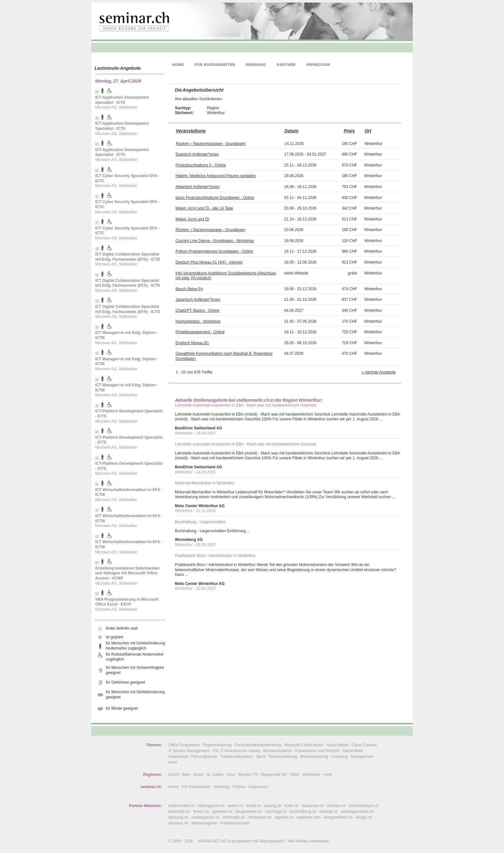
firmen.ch (201, 812)
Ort (368, 131)
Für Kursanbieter (196, 787)
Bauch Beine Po (189, 289)
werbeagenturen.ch (357, 812)
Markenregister (204, 823)
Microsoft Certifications (304, 745)
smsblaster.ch (260, 817)
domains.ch (178, 823)
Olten (295, 775)
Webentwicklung (314, 757)
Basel (199, 775)
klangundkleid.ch (338, 817)
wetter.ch (235, 806)
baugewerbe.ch (248, 812)
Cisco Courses (364, 745)
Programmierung (217, 745)
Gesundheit (353, 751)
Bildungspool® (272, 841)
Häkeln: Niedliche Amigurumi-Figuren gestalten (216, 176)
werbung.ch (178, 817)
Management (362, 757)
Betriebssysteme (278, 751)
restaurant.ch (313, 806)
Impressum (258, 787)
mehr (173, 762)
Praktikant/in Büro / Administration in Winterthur (215, 556)
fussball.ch (329, 812)
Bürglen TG (248, 775)
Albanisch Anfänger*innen (198, 187)
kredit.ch (253, 806)
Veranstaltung (191, 131)
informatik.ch (234, 817)
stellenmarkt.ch (181, 806)
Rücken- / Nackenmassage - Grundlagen (211, 144)
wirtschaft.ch (179, 812)
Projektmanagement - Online (200, 332)
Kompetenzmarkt (235, 823)
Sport (261, 757)
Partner (239, 787)
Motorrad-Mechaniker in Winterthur (205, 483)
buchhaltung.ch (303, 812)
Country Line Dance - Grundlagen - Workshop (215, 241)
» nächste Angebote (379, 372)
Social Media (337, 745)
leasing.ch (273, 806)
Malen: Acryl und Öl (192, 219)
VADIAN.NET (209, 841)
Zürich (174, 775)
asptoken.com (308, 817)
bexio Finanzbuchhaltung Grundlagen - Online (215, 198)
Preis (349, 131)
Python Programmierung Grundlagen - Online (214, 251)
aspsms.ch (284, 817)
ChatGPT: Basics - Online (197, 310)
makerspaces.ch (206, 817)
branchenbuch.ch (364, 806)
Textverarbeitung (283, 757)
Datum (292, 131)
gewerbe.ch (222, 812)
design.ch (364, 817)
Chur (231, 775)
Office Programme (184, 745)
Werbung (221, 787)
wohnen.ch (337, 806)
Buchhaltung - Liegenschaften (200, 522)
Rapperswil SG (274, 775)
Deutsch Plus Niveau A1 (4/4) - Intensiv (209, 262)
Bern (186, 775)
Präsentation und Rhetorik (317, 751)
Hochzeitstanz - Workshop (198, 321)
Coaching (340, 757)
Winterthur (311, 775)
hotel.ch (292, 806)
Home (174, 787)
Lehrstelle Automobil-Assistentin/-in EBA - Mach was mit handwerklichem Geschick (246, 405)
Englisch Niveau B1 (192, 343)
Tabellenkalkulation (236, 757)
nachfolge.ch (276, 812)
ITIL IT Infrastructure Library (236, 751)
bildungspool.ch (211, 806)
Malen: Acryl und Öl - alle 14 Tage (204, 208)
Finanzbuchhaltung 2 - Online (201, 165)
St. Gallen (215, 775)
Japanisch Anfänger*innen (198, 300)
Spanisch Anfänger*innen (197, 154)
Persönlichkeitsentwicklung (258, 745)
